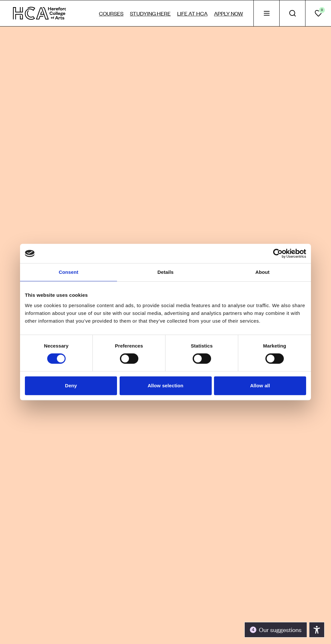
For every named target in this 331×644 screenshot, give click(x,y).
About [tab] (262, 272)
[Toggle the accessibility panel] (276, 630)
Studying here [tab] (150, 13)
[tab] (266, 13)
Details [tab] (165, 272)
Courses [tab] (111, 13)
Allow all (260, 386)
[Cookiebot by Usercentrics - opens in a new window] (278, 253)
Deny (71, 386)
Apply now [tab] (229, 13)
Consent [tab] (69, 272)
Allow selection (166, 386)
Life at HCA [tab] (192, 13)
